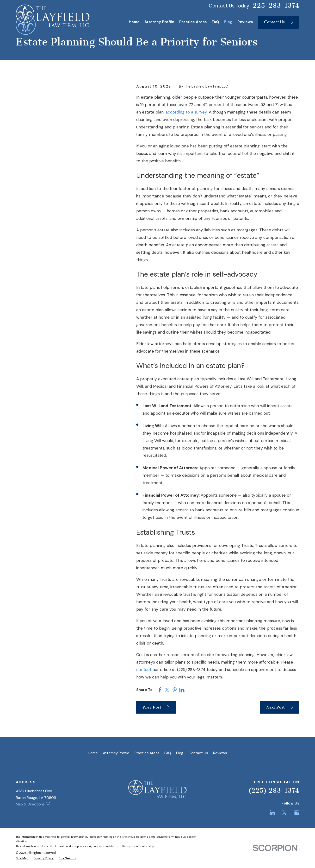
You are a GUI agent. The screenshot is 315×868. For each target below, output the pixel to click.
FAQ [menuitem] (215, 22)
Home (93, 753)
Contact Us (198, 753)
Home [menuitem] (134, 22)
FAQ (168, 753)
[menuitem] (22, 858)
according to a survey (186, 112)
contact (144, 670)
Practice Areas (147, 753)
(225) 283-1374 (274, 791)
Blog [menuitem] (228, 22)
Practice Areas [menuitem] (193, 22)
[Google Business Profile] (297, 813)
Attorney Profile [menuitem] (159, 22)
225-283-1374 (276, 6)
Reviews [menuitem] (245, 22)
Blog (180, 753)
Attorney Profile (116, 753)
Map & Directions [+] (33, 804)
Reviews (220, 753)
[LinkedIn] (272, 813)
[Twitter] (284, 813)
